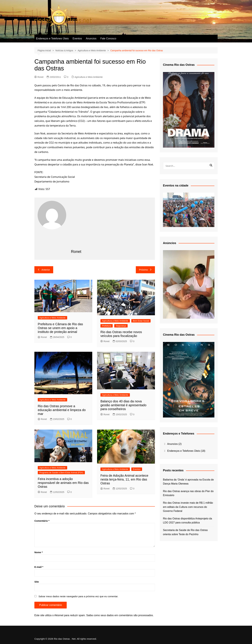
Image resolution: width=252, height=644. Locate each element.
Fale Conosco (108, 39)
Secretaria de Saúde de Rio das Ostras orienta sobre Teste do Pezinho (185, 532)
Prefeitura (107, 326)
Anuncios (91, 39)
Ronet (39, 77)
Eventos (77, 39)
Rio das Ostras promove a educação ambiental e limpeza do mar (62, 410)
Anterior (44, 270)
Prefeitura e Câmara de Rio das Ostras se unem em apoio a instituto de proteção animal (60, 328)
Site (37, 582)
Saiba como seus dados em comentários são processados (120, 615)
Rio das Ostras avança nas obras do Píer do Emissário (188, 493)
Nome (39, 552)
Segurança (121, 326)
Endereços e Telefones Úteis (52, 39)
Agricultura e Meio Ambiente (89, 77)
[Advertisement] (111, 225)
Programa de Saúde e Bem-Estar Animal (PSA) (61, 473)
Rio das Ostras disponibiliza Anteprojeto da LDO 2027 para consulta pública (187, 521)
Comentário (42, 521)
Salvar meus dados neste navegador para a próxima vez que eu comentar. (78, 596)
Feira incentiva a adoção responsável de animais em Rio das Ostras (63, 483)
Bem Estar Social (141, 321)
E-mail (39, 567)
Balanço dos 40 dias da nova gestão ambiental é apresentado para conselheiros (123, 405)
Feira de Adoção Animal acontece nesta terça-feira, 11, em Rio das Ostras (124, 479)
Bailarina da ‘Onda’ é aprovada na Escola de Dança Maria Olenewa (188, 482)
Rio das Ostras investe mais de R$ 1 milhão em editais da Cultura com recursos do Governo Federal (188, 507)
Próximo (145, 270)
